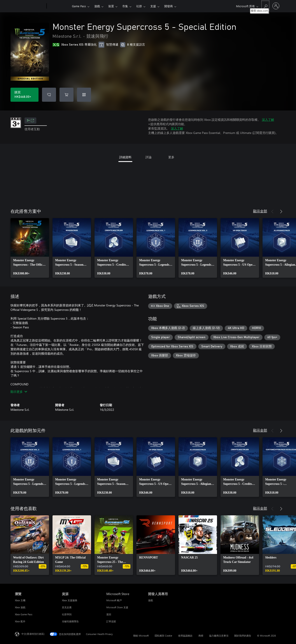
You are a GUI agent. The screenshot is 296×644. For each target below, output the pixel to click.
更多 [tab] (171, 157)
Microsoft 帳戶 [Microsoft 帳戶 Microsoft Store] (114, 600)
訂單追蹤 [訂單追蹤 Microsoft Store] (111, 621)
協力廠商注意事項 (219, 636)
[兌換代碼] (84, 95)
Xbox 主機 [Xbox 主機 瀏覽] (20, 600)
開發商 (169, 6)
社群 (139, 6)
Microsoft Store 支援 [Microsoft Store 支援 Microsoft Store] (117, 607)
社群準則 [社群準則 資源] (67, 614)
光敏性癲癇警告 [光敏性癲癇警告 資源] (70, 621)
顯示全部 (260, 211)
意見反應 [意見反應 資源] (67, 607)
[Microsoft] (30, 6)
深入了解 (268, 120)
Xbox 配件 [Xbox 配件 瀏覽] (20, 621)
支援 (153, 6)
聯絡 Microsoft (141, 636)
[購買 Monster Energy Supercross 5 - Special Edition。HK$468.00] (25, 95)
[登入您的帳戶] (276, 6)
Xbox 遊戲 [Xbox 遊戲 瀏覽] (20, 607)
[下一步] (281, 212)
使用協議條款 (185, 636)
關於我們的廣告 (243, 636)
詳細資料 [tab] (125, 157)
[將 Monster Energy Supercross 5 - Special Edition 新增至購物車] (67, 95)
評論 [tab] (149, 157)
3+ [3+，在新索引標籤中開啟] (30, 121)
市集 (125, 6)
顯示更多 (19, 392)
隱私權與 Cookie (163, 636)
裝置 (111, 6)
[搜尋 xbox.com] (265, 6)
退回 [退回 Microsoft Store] (109, 614)
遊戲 (97, 6)
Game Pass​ (79, 6)
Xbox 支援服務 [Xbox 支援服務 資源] (70, 600)
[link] (30, 248)
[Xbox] (59, 6)
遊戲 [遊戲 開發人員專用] (151, 600)
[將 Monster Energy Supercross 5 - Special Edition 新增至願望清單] (49, 95)
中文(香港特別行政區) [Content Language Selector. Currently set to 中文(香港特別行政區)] (33, 634)
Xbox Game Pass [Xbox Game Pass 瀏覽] (24, 614)
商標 (201, 636)
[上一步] (272, 212)
